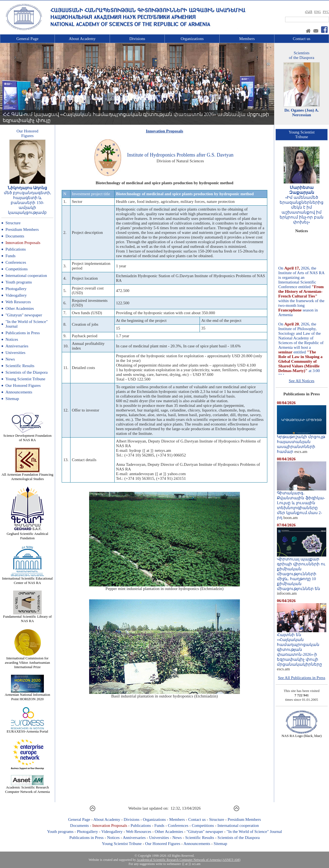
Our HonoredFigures (27, 133)
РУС (326, 12)
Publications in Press (23, 333)
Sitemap (12, 399)
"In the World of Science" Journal (254, 832)
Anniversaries (17, 346)
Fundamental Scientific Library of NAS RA (27, 617)
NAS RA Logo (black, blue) (302, 734)
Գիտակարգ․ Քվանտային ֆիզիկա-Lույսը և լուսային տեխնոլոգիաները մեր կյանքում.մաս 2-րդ (302, 503)
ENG (318, 12)
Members (247, 39)
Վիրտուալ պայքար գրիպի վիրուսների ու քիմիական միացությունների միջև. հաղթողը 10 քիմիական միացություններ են (302, 572)
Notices (12, 339)
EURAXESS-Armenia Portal (27, 730)
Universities (15, 353)
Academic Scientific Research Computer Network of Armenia (28, 788)
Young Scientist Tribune (25, 379)
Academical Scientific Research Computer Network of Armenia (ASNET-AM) (188, 860)
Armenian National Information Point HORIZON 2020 (27, 695)
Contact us (302, 39)
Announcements (19, 392)
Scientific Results (20, 366)
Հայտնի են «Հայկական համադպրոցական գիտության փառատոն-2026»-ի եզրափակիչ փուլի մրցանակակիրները (302, 648)
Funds (11, 256)
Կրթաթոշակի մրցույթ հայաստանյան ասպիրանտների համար (302, 442)
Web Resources (18, 302)
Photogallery (16, 289)
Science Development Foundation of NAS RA (27, 436)
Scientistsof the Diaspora (302, 55)
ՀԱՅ (309, 12)
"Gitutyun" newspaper (24, 315)
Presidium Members (22, 229)
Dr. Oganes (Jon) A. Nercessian (302, 113)
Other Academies (20, 308)
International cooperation (26, 276)
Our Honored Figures (23, 385)
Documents (15, 236)
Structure (13, 223)
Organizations (192, 39)
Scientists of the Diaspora (27, 372)
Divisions (137, 39)
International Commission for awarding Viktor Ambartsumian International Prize (27, 661)
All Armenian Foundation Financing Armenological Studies (28, 475)
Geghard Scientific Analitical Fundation (27, 534)
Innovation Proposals (23, 243)
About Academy (82, 39)
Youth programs (19, 282)
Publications (16, 249)
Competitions (17, 269)
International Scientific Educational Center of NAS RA (28, 579)
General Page (27, 39)
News (10, 359)
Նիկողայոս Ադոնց (28, 188)
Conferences (16, 262)
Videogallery (16, 295)
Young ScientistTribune (302, 134)
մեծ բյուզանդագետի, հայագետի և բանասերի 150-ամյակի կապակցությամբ (28, 203)
